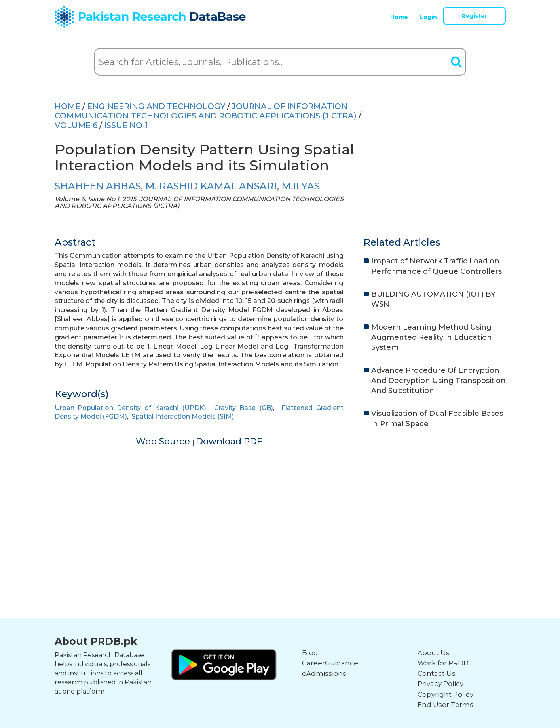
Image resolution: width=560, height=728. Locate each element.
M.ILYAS (301, 186)
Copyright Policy (445, 694)
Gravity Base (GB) (244, 408)
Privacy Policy (440, 684)
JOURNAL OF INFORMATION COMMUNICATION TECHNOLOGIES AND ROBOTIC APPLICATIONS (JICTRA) (206, 111)
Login (428, 17)
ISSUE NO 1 (126, 125)
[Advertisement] (280, 503)
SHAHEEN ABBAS (98, 186)
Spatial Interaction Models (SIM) (183, 416)
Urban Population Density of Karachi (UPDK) (130, 408)
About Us (434, 653)
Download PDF (229, 441)
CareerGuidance (330, 663)
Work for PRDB (443, 663)
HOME (67, 106)
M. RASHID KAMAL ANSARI (211, 186)
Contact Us (437, 673)
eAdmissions (324, 673)
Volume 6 (76, 125)
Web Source (164, 441)
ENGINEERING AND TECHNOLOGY (156, 106)
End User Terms (445, 705)
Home (399, 17)
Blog (310, 653)
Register (474, 16)
